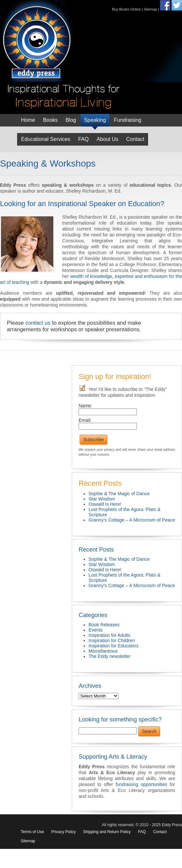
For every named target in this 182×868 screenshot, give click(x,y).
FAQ (83, 139)
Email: (85, 420)
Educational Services (46, 139)
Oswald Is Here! (105, 504)
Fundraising (128, 120)
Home (28, 120)
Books (50, 120)
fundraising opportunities (141, 784)
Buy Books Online (126, 9)
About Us (107, 139)
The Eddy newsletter (110, 656)
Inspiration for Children (112, 640)
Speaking (95, 120)
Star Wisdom (102, 499)
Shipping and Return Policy (107, 832)
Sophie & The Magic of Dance (119, 494)
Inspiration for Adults (109, 635)
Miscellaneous (103, 651)
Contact (135, 139)
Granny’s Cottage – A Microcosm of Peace (132, 520)
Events (96, 630)
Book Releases (104, 625)
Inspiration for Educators (114, 646)
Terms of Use (32, 832)
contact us (38, 323)
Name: (85, 406)
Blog (71, 120)
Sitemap (150, 9)
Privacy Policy (64, 832)
